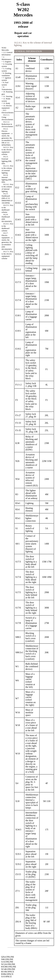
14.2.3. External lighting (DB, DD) (7, 160)
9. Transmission (7, 88)
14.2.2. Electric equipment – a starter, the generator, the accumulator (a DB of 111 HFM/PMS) (7, 137)
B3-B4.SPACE (8, 972)
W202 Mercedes (5, 49)
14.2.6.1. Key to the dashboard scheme (7, 227)
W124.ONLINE (8, 964)
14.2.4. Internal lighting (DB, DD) (7, 179)
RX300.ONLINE (9, 967)
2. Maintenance (6, 58)
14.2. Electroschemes (8, 111)
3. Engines (7, 62)
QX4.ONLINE (8, 957)
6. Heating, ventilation (7, 74)
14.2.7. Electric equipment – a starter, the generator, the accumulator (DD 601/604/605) (7, 241)
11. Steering (8, 96)
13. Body (7, 103)
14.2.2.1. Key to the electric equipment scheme (7, 151)
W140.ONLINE (8, 969)
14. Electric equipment (7, 107)
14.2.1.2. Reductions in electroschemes (7, 124)
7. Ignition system (6, 79)
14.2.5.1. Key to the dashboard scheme (7, 209)
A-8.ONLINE (7, 962)
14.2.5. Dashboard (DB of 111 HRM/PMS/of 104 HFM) (7, 198)
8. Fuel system (5, 84)
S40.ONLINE (7, 959)
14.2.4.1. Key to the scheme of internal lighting (7, 188)
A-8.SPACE (6, 977)
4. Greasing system (7, 65)
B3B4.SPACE (7, 974)
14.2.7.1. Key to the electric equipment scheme (7, 255)
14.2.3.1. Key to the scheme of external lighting (7, 169)
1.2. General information (7, 53)
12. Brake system (6, 100)
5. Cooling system (6, 70)
